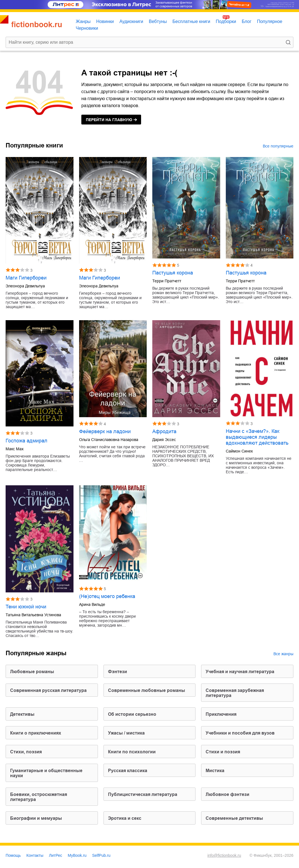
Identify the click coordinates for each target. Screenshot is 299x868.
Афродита (164, 431)
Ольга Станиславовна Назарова (109, 440)
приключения (221, 714)
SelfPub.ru (101, 855)
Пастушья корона (173, 273)
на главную (109, 120)
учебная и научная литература (240, 672)
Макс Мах (15, 449)
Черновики (87, 28)
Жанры (83, 21)
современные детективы (234, 818)
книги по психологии (132, 752)
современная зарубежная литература (235, 693)
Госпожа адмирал (27, 441)
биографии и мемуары (36, 818)
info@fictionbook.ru (224, 855)
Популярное (270, 21)
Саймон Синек (239, 451)
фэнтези (118, 672)
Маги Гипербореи (26, 278)
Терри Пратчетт (167, 281)
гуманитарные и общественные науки (46, 773)
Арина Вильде (92, 604)
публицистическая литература (143, 794)
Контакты (35, 855)
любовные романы (32, 672)
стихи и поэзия (223, 752)
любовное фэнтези (227, 794)
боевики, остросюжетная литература (39, 797)
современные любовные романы (147, 690)
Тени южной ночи (26, 607)
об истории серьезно (132, 714)
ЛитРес (56, 855)
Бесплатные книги (191, 21)
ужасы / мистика (126, 733)
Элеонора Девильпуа (25, 286)
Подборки (226, 21)
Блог (247, 21)
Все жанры (283, 654)
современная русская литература (48, 690)
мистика (215, 771)
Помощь (13, 855)
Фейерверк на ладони (105, 431)
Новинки (105, 21)
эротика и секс (125, 818)
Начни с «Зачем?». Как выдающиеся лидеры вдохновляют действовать (257, 437)
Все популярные (278, 146)
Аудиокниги (131, 21)
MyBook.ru (77, 855)
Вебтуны (158, 21)
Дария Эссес (164, 440)
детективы (22, 714)
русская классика (128, 771)
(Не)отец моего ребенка (107, 596)
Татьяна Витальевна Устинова (33, 615)
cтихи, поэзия (26, 752)
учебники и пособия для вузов (240, 733)
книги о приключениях (36, 733)
